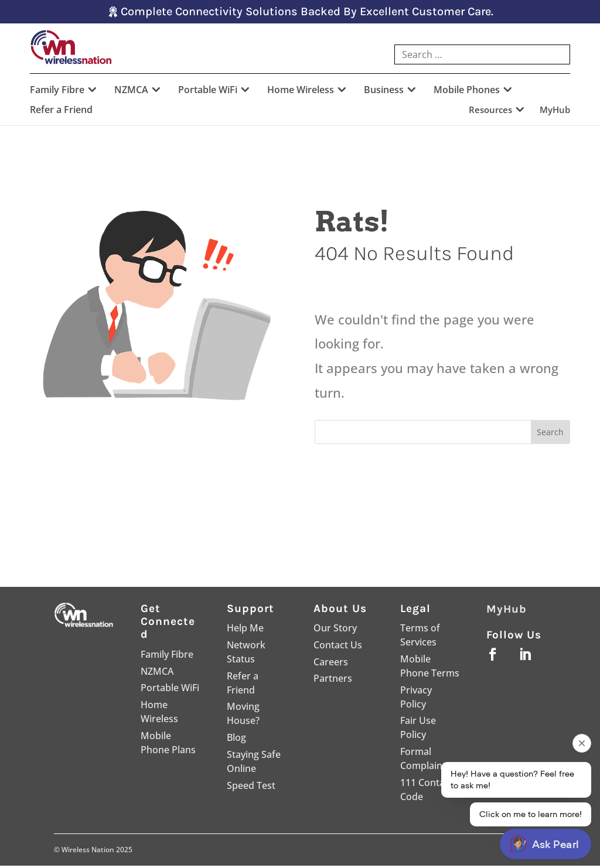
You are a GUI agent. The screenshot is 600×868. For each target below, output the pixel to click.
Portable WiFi (208, 93)
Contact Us (338, 647)
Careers (331, 664)
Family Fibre (57, 93)
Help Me (245, 630)
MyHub (555, 113)
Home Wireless (301, 93)
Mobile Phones (467, 93)
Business (384, 93)
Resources (490, 113)
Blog (236, 740)
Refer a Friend (61, 113)
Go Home (379, 493)
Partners (333, 681)
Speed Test (251, 788)
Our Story (335, 630)
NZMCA (131, 93)
